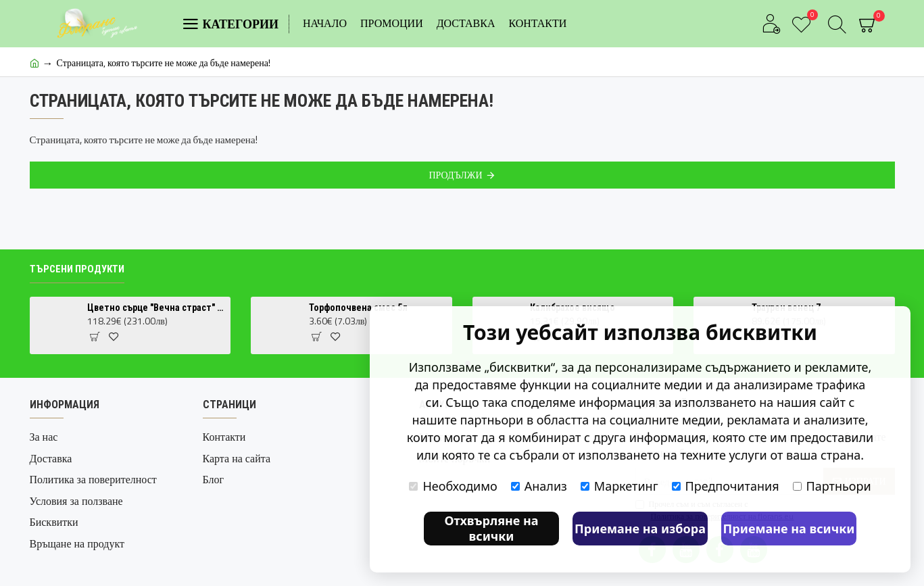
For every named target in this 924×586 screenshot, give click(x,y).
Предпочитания (726, 486)
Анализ (539, 486)
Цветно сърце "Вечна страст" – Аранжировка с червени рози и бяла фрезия (156, 308)
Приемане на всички (789, 529)
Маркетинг (619, 486)
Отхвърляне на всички (491, 528)
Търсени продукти (77, 269)
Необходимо (453, 486)
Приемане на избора (640, 529)
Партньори (832, 486)
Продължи (455, 175)
